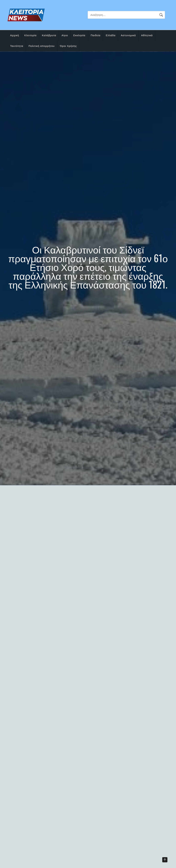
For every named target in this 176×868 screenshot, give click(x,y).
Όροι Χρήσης (68, 46)
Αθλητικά (147, 35)
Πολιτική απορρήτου (42, 46)
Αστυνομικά (128, 35)
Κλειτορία (31, 35)
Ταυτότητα (17, 46)
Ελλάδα (111, 35)
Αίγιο (65, 35)
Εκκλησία (79, 35)
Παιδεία (96, 35)
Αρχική (15, 35)
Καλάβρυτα (49, 35)
